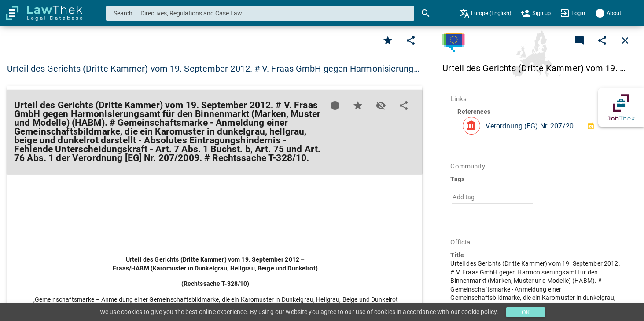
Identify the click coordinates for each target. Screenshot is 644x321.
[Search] (426, 13)
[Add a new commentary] (579, 40)
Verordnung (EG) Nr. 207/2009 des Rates (550, 126)
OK (526, 312)
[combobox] (260, 13)
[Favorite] (388, 40)
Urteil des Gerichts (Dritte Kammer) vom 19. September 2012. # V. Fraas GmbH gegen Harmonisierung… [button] (213, 69)
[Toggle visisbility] (381, 106)
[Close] (625, 40)
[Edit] (411, 40)
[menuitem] (485, 13)
